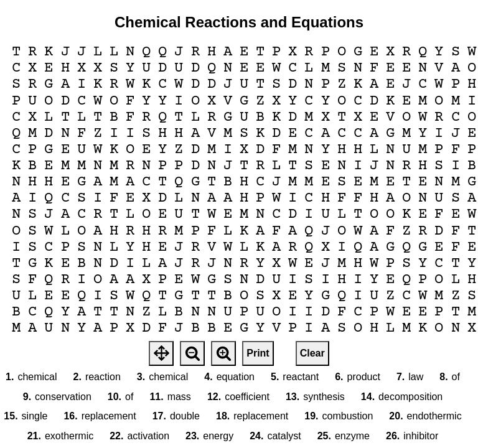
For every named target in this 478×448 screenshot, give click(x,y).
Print (258, 353)
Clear (312, 353)
